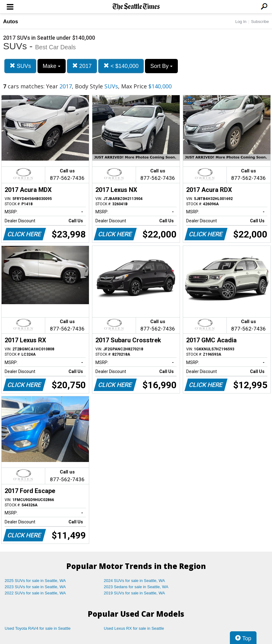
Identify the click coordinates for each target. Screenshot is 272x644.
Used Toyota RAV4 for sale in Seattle (38, 628)
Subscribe (260, 22)
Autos (11, 22)
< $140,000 (121, 66)
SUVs (20, 66)
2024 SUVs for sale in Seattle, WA (134, 581)
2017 (82, 66)
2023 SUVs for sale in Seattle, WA (35, 587)
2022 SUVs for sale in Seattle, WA (35, 593)
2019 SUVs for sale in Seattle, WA (134, 593)
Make (52, 66)
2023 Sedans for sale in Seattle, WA (136, 587)
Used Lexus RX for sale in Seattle (134, 628)
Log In (241, 22)
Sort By (161, 66)
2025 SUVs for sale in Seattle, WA (35, 581)
